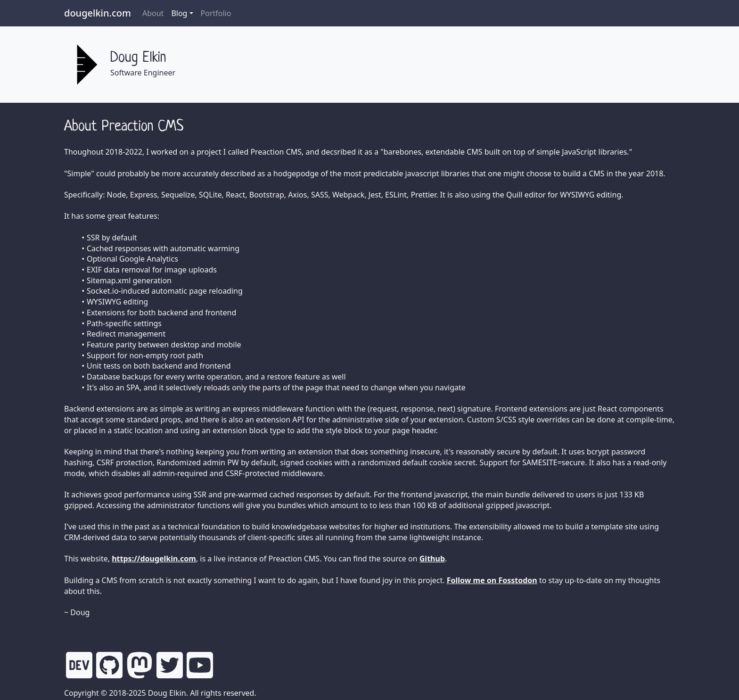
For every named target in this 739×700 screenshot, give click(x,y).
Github (432, 559)
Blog (179, 13)
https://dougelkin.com (154, 559)
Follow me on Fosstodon (492, 580)
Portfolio (216, 13)
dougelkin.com (98, 13)
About (153, 13)
